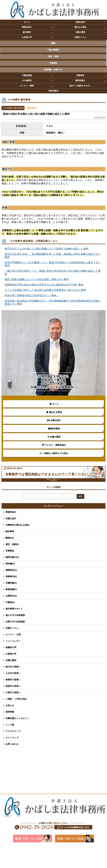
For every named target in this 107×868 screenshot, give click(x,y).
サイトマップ (12, 758)
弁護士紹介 (80, 22)
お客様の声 (27, 37)
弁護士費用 (80, 32)
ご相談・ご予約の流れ (16, 719)
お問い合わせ (12, 764)
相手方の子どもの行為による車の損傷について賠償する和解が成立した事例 (46, 249)
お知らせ (10, 726)
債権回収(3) (11, 590)
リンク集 (10, 745)
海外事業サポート (14, 629)
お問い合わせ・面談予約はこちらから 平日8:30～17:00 (55, 495)
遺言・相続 (53, 56)
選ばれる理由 (80, 27)
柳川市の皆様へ (13, 687)
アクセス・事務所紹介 (54, 445)
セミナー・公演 (13, 655)
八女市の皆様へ (13, 693)
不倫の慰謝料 (53, 50)
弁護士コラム (80, 37)
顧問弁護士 (80, 80)
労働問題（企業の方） (53, 70)
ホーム (27, 22)
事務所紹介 (27, 27)
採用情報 (10, 732)
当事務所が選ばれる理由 (17, 545)
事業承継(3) (11, 610)
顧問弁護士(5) (12, 577)
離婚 (53, 43)
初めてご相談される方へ (80, 86)
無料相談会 (54, 91)
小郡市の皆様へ (13, 713)
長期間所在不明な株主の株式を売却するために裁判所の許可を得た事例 (44, 285)
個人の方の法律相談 (15, 635)
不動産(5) (10, 622)
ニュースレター (13, 661)
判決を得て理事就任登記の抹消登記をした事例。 (32, 295)
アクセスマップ (13, 751)
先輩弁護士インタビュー (17, 738)
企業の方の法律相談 (15, 642)
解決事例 (27, 32)
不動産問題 (27, 75)
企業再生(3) (11, 616)
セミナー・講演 (27, 86)
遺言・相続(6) (12, 564)
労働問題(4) (11, 603)
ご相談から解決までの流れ (54, 453)
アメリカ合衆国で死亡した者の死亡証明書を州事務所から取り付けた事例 (45, 290)
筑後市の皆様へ (13, 706)
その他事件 (27, 80)
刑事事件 (80, 75)
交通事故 (53, 63)
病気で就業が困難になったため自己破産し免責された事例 (37, 279)
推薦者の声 (11, 668)
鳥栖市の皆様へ (13, 700)
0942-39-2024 (40, 474)
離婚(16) (10, 558)
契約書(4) (10, 584)
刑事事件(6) (11, 597)
